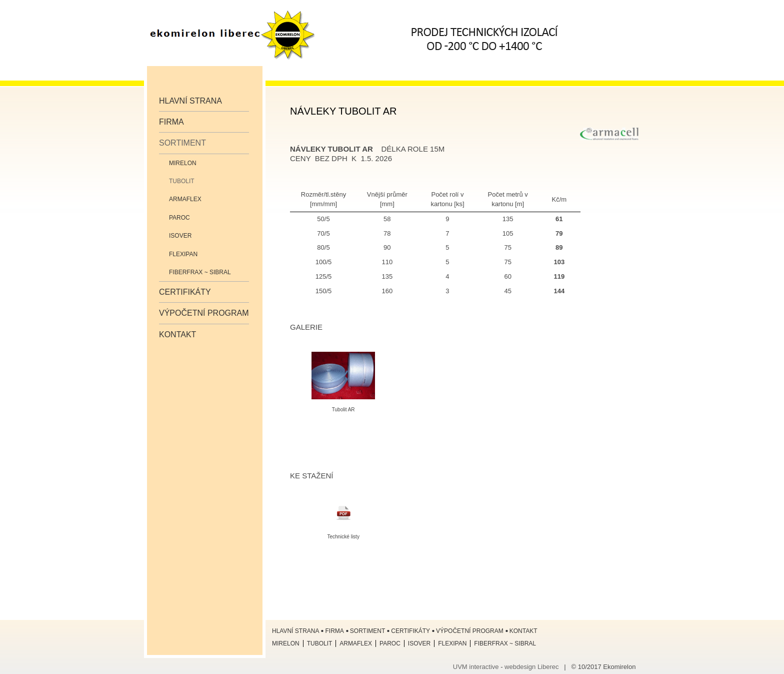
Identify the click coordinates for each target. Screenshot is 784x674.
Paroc (179, 218)
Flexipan (183, 254)
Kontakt (177, 334)
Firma (171, 122)
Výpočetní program (204, 313)
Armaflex (185, 199)
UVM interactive (476, 667)
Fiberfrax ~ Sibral (200, 272)
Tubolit (182, 181)
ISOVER (180, 236)
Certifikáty (185, 292)
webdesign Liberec (531, 667)
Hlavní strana (190, 101)
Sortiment (182, 143)
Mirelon (183, 163)
